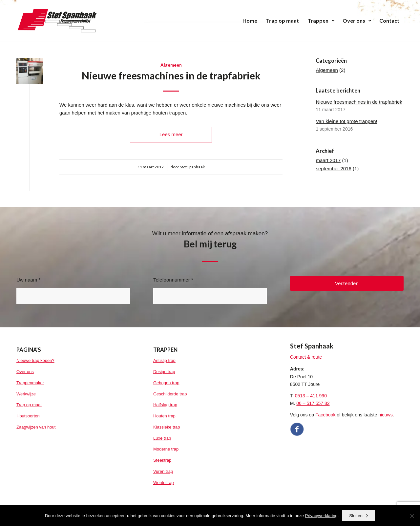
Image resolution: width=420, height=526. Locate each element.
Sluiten (356, 516)
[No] (412, 516)
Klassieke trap (167, 427)
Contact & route (306, 357)
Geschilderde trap (170, 394)
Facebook (325, 415)
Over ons (25, 372)
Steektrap (162, 460)
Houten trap (164, 416)
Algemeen (171, 65)
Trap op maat (29, 405)
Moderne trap (166, 449)
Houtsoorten (28, 416)
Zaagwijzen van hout (36, 427)
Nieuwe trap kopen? (35, 360)
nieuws (386, 415)
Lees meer (171, 134)
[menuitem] (250, 21)
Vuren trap (163, 471)
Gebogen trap (166, 383)
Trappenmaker (30, 383)
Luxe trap (162, 438)
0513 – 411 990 (311, 396)
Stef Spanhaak (192, 167)
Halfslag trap (165, 405)
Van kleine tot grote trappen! (346, 121)
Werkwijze (26, 394)
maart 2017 (328, 160)
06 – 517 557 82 (313, 403)
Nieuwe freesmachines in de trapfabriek (171, 75)
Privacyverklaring (321, 516)
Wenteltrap (164, 483)
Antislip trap (164, 360)
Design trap (164, 372)
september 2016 (333, 168)
